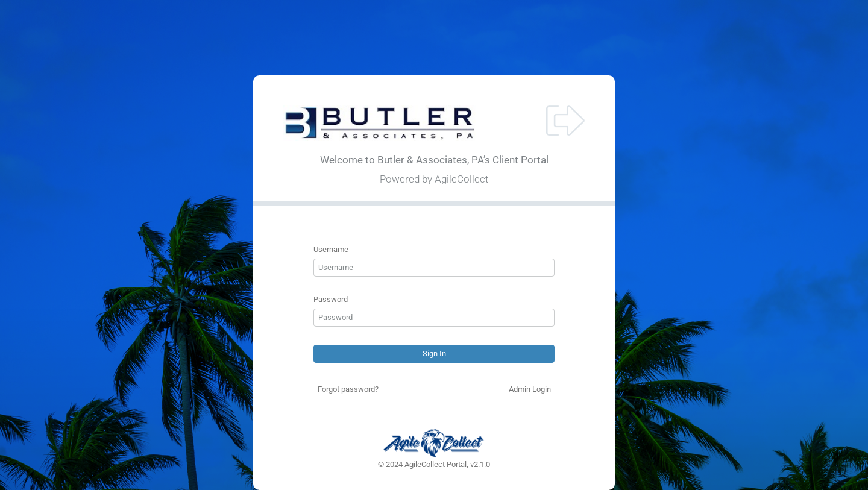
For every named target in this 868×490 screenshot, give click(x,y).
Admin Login (530, 389)
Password (331, 299)
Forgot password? (348, 389)
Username (331, 249)
